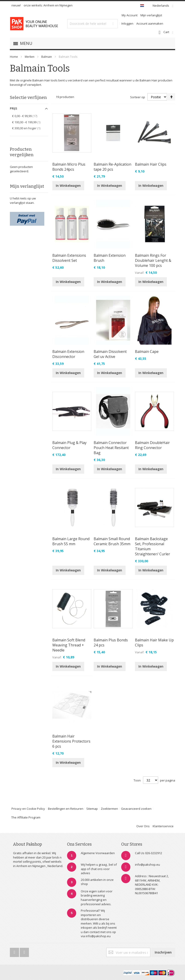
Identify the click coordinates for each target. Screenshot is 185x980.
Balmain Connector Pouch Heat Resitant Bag (111, 448)
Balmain (47, 57)
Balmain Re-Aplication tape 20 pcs (112, 167)
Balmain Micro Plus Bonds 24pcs (69, 167)
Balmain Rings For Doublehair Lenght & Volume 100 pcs (153, 260)
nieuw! (16, 5)
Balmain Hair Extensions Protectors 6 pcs (71, 741)
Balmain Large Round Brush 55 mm (71, 541)
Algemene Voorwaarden (98, 853)
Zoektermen (109, 809)
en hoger (29, 128)
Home (14, 57)
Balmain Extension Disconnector (68, 354)
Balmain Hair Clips (151, 164)
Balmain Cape (147, 352)
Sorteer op (138, 97)
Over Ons (143, 826)
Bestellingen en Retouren (66, 809)
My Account (130, 15)
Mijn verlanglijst (151, 15)
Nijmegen (66, 5)
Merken (30, 57)
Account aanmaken (150, 23)
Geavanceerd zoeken (136, 809)
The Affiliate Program (26, 817)
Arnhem (49, 5)
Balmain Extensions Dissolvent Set (69, 258)
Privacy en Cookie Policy (28, 809)
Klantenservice (163, 826)
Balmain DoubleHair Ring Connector (152, 445)
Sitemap (92, 809)
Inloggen (127, 23)
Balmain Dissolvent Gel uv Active (110, 354)
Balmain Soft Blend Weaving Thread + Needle (69, 645)
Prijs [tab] (14, 108)
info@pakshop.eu (147, 865)
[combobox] (92, 24)
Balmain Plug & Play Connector (69, 445)
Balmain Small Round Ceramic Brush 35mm (112, 541)
